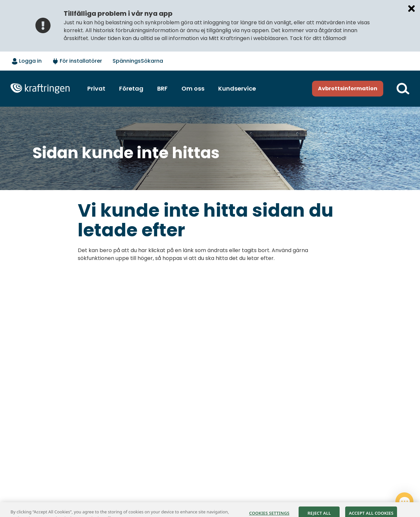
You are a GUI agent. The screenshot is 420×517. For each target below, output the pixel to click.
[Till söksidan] (403, 89)
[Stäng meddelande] (411, 9)
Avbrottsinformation (348, 88)
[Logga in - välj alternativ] (27, 61)
